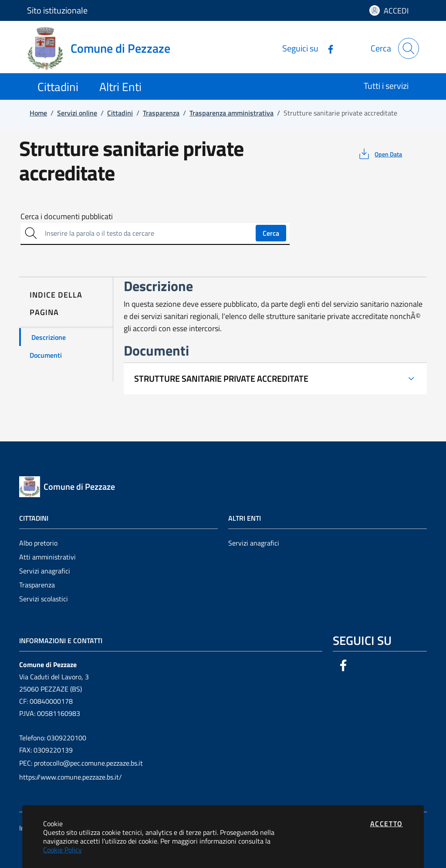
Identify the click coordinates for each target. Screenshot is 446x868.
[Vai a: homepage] (104, 48)
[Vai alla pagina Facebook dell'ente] (327, 48)
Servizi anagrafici (45, 571)
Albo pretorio (38, 543)
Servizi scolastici (44, 599)
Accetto (387, 824)
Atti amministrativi (47, 557)
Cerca (271, 233)
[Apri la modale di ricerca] (409, 48)
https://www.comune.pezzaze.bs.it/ (71, 777)
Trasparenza (37, 585)
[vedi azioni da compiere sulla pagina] (380, 154)
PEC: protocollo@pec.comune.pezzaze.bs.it (81, 763)
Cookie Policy (63, 850)
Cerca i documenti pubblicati (67, 217)
